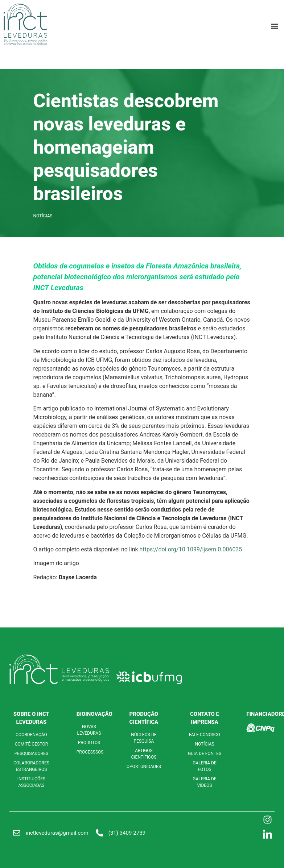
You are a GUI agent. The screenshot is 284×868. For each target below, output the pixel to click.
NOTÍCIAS (204, 744)
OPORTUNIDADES (144, 767)
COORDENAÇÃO (31, 735)
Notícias (43, 216)
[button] (274, 26)
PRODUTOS (89, 743)
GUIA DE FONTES (205, 754)
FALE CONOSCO (205, 735)
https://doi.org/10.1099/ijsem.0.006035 (191, 549)
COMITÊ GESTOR (31, 744)
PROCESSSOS (90, 752)
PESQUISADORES (31, 754)
